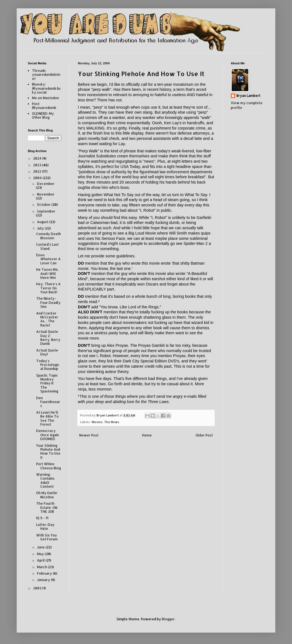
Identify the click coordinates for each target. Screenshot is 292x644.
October (44, 205)
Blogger (168, 619)
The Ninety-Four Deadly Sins (48, 303)
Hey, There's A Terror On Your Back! (48, 288)
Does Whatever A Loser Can (48, 259)
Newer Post (89, 435)
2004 (38, 178)
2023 (38, 165)
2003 (38, 588)
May (41, 554)
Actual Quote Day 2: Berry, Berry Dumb (48, 338)
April (41, 560)
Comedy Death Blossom (49, 236)
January (44, 580)
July (41, 228)
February (45, 573)
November (46, 194)
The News (112, 422)
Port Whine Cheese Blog (49, 466)
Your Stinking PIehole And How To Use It (48, 452)
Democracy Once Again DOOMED (48, 435)
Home (147, 435)
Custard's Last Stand (47, 246)
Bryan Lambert (248, 96)
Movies (97, 422)
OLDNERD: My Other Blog (43, 115)
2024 (38, 158)
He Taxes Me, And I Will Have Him (47, 274)
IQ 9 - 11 (42, 518)
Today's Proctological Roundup (48, 365)
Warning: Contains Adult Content (45, 480)
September (46, 211)
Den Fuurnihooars (48, 402)
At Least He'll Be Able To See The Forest (47, 418)
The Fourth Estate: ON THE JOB (47, 508)
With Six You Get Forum (47, 537)
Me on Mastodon (45, 98)
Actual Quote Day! (47, 352)
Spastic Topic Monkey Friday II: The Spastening (47, 383)
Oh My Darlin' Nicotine (47, 495)
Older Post (204, 435)
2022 (38, 171)
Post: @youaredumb (44, 106)
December (46, 184)
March (42, 567)
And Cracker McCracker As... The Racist (47, 319)
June (41, 547)
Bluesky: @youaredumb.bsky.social (46, 88)
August (43, 222)
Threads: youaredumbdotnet (46, 75)
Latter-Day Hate (45, 527)
